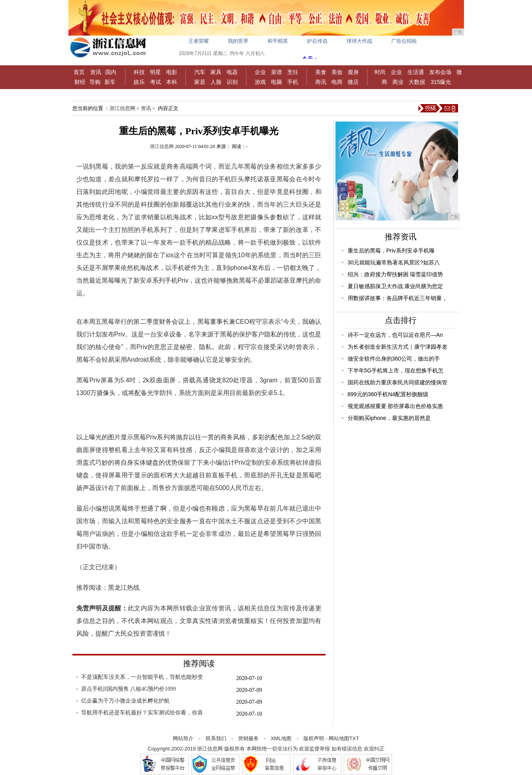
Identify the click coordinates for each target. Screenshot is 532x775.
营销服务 (248, 738)
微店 (353, 82)
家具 (216, 72)
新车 (110, 82)
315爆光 (441, 82)
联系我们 (216, 738)
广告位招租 (404, 41)
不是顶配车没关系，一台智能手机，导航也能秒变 (142, 677)
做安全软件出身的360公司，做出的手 (394, 359)
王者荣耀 (199, 41)
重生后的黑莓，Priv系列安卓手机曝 (391, 251)
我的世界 (238, 41)
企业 (260, 72)
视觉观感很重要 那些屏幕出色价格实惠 (396, 406)
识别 (232, 82)
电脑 (276, 82)
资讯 (96, 72)
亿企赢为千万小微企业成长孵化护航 (125, 701)
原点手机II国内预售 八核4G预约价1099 (129, 689)
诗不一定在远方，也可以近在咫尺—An (395, 335)
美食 (321, 72)
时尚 (380, 72)
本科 (172, 82)
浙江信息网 (122, 108)
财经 (80, 82)
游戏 (260, 82)
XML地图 (281, 738)
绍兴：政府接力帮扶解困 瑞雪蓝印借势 (396, 274)
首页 (79, 72)
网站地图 (339, 738)
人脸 (216, 82)
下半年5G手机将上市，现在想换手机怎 (396, 370)
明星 (155, 72)
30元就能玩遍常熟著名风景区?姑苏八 (394, 262)
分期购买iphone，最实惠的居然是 (389, 418)
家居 (200, 82)
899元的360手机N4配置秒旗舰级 (388, 394)
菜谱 (276, 72)
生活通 (416, 72)
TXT (354, 738)
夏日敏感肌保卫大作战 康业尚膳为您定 (396, 286)
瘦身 (353, 72)
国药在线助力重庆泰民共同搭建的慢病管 (398, 382)
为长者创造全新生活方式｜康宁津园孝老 (398, 347)
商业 (398, 82)
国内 (111, 72)
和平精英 (278, 41)
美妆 (337, 72)
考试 (155, 82)
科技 (139, 72)
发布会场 (440, 72)
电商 (337, 82)
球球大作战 (359, 41)
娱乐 (139, 82)
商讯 (321, 82)
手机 (293, 82)
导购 (95, 82)
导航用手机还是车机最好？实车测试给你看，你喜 (142, 713)
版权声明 (314, 738)
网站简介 (183, 738)
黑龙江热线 (124, 588)
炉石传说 (317, 41)
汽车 (200, 72)
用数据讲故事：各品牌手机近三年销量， (398, 298)
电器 (232, 72)
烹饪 (293, 72)
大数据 (417, 82)
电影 (172, 72)
